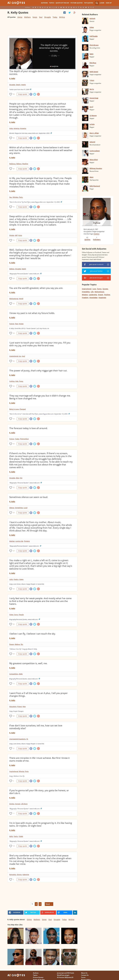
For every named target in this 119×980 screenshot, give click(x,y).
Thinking (27, 541)
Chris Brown (94, 45)
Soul (41, 17)
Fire (21, 478)
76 (14, 94)
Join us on (96, 264)
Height (23, 85)
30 (14, 386)
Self (16, 235)
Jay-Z (91, 107)
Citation (96, 234)
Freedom (85, 298)
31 (14, 748)
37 (14, 551)
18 (14, 846)
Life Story (24, 804)
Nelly (91, 54)
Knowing (23, 128)
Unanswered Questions (17, 739)
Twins (16, 836)
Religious (12, 164)
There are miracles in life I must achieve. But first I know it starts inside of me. (39, 759)
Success (105, 289)
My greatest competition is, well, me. (28, 663)
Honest (18, 804)
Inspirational (14, 356)
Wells (21, 674)
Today (55, 17)
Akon (91, 177)
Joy (20, 356)
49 (14, 589)
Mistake (15, 197)
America (16, 128)
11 (14, 813)
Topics (52, 3)
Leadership (93, 295)
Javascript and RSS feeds (66, 973)
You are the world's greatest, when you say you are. (36, 288)
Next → (49, 904)
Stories (12, 804)
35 (14, 624)
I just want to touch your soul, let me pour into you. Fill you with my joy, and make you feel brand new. (40, 344)
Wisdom (85, 295)
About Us (84, 973)
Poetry (16, 579)
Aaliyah (92, 18)
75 (14, 207)
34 (14, 333)
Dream (12, 644)
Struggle (48, 17)
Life (92, 292)
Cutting (12, 381)
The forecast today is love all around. (28, 428)
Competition (14, 674)
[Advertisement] (42, 28)
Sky (22, 644)
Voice (20, 235)
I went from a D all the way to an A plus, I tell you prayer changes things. (38, 694)
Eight (11, 836)
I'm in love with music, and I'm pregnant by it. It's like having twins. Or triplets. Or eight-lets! (41, 824)
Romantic (13, 875)
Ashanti (92, 142)
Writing (62, 17)
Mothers (27, 17)
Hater (11, 615)
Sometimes (19, 508)
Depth (18, 85)
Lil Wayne (93, 116)
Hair (17, 381)
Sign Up (109, 3)
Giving (20, 17)
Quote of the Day (62, 3)
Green (21, 579)
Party (21, 197)
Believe (19, 164)
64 (14, 169)
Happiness (102, 298)
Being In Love (14, 409)
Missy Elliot (94, 160)
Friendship (86, 292)
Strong (19, 875)
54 (14, 304)
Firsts (27, 771)
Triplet (21, 836)
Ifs (27, 739)
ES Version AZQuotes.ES (65, 977)
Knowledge (93, 298)
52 (14, 488)
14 (14, 684)
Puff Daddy (94, 36)
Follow (97, 223)
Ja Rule (92, 124)
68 (14, 278)
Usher (92, 27)
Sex (11, 197)
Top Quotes (89, 3)
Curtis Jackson (95, 151)
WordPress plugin (63, 975)
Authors (44, 3)
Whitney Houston (96, 168)
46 (14, 361)
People (21, 615)
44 (14, 654)
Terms (83, 977)
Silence (12, 508)
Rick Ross (93, 63)
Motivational (14, 299)
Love (94, 289)
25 (14, 716)
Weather (25, 164)
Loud (26, 508)
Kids (17, 478)
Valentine (26, 875)
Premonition (24, 439)
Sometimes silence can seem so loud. (29, 497)
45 (14, 444)
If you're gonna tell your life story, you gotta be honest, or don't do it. (39, 792)
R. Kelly (12, 78)
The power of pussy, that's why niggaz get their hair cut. (38, 371)
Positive (107, 295)
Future (12, 324)
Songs (35, 17)
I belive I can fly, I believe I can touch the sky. (32, 634)
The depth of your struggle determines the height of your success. (39, 73)
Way (24, 707)
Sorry (16, 615)
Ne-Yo (92, 89)
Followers (97, 239)
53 (14, 419)
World (21, 299)
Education (13, 707)
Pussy (21, 381)
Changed (23, 409)
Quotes (87, 239)
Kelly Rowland (95, 186)
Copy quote (23, 94)
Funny (99, 289)
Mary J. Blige (94, 133)
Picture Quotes (77, 3)
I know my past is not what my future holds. (32, 313)
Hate (11, 128)
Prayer (19, 707)
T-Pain (92, 80)
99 (14, 138)
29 (14, 513)
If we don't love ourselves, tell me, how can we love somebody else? (36, 727)
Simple (12, 235)
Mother (12, 541)
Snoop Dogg (94, 98)
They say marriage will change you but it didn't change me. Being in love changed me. (40, 397)
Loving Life (19, 541)
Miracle (21, 771)
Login (102, 3)
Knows (21, 324)
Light (11, 579)
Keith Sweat (94, 72)
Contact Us (85, 975)
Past (16, 324)
